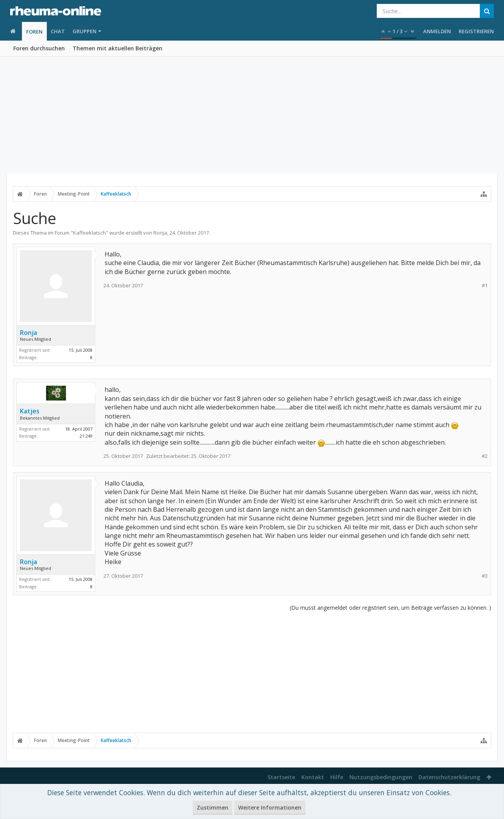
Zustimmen (213, 807)
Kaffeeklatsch (89, 233)
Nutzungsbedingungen (381, 777)
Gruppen (85, 31)
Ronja (160, 233)
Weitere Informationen (270, 807)
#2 (485, 456)
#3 (485, 576)
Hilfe (337, 777)
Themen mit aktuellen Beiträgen (118, 48)
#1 (485, 286)
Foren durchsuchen (39, 48)
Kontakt (313, 777)
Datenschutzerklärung (449, 777)
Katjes (30, 411)
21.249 (86, 436)
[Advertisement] (252, 115)
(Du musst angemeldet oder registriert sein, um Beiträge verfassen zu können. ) (390, 608)
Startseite (281, 777)
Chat (58, 31)
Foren (34, 32)
